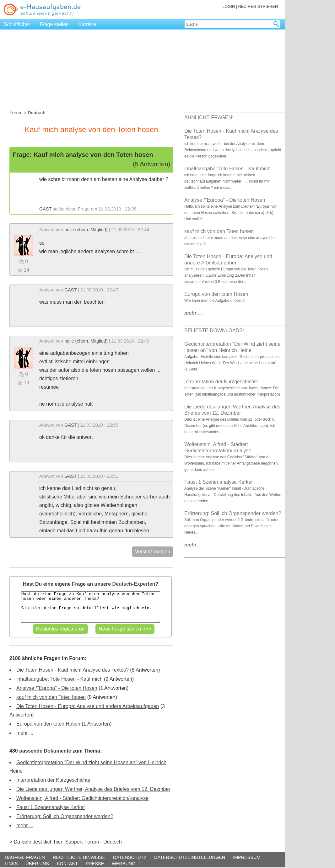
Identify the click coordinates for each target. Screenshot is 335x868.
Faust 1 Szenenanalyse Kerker (51, 807)
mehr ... (25, 733)
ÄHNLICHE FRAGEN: (209, 117)
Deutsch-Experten (134, 584)
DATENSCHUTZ (130, 857)
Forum (16, 113)
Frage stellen (54, 24)
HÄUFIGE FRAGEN (25, 857)
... (193, 313)
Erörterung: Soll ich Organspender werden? (65, 816)
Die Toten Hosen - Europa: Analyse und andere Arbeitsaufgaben (88, 706)
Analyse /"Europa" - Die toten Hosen (57, 688)
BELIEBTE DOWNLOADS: (214, 330)
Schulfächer (17, 24)
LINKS (11, 863)
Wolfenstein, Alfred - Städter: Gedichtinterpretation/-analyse (82, 798)
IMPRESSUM (247, 857)
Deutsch (113, 842)
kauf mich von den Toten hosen (51, 697)
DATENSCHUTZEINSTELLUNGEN (190, 857)
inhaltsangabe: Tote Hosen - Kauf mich (59, 679)
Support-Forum (82, 842)
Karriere (87, 24)
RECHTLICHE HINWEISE (79, 857)
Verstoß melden (153, 552)
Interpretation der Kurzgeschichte (53, 780)
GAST (45, 209)
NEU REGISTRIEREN (258, 6)
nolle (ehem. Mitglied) (86, 230)
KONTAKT (67, 863)
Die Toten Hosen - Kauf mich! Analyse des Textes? (73, 670)
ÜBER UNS (37, 863)
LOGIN (229, 6)
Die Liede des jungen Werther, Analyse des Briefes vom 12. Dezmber (93, 789)
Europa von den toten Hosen (48, 724)
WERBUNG (124, 863)
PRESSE (95, 863)
